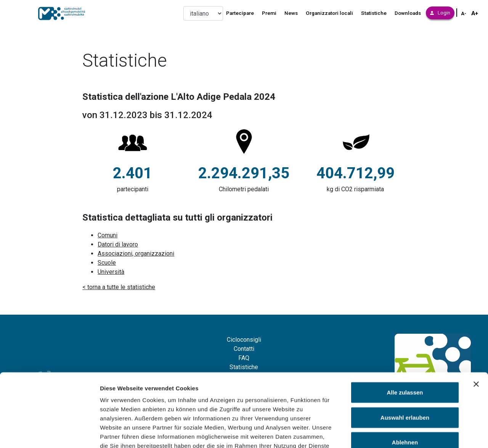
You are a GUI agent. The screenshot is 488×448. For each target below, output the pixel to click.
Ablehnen (405, 390)
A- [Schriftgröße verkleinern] (464, 14)
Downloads (408, 13)
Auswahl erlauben (405, 365)
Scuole (107, 263)
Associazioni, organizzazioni (136, 254)
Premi (269, 13)
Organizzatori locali (329, 13)
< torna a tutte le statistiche (119, 287)
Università (111, 272)
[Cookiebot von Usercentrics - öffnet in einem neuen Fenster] (49, 433)
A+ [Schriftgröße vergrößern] (475, 13)
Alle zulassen (405, 340)
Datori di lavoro (118, 244)
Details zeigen (405, 433)
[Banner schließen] (476, 331)
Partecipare (240, 13)
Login (440, 13)
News (291, 13)
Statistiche (374, 13)
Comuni (108, 235)
